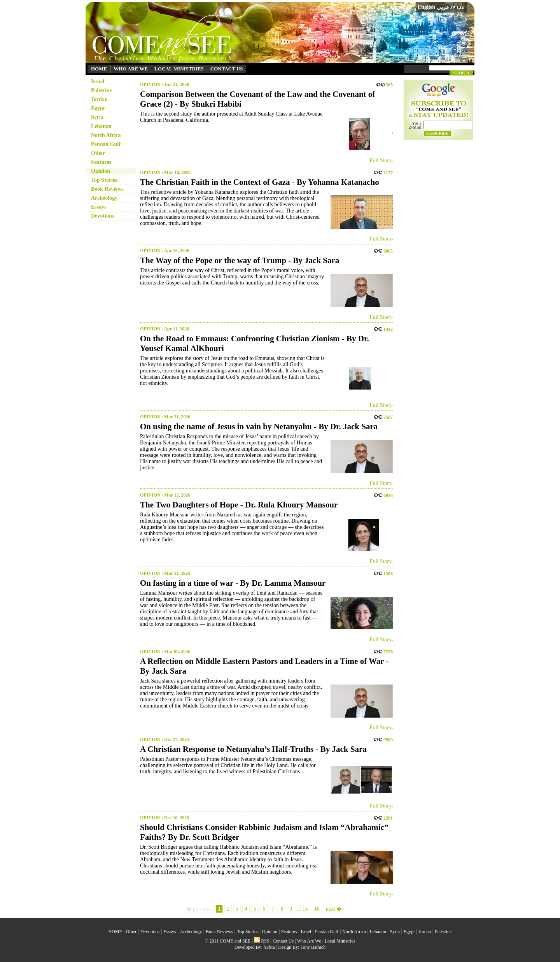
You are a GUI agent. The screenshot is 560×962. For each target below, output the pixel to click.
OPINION (150, 84)
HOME (99, 69)
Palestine (101, 90)
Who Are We (309, 941)
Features (101, 162)
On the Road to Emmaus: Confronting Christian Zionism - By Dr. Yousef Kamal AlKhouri (255, 343)
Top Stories (104, 180)
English (426, 7)
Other (98, 153)
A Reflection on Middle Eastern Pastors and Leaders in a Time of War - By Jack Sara (264, 666)
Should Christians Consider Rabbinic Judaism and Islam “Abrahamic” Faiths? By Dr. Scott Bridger (264, 832)
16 (317, 909)
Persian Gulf (106, 144)
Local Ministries (340, 941)
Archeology (104, 198)
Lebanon (101, 126)
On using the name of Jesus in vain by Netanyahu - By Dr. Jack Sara (259, 427)
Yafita (269, 947)
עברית (458, 7)
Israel (98, 82)
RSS (262, 941)
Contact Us (283, 941)
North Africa (106, 135)
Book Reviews (107, 189)
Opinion (101, 171)
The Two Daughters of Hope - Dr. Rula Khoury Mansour (239, 505)
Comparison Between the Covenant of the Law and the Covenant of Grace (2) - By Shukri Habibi (257, 99)
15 (305, 909)
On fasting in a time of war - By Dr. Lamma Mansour (233, 583)
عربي (443, 7)
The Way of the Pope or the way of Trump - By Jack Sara (240, 260)
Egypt (98, 108)
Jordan (99, 99)
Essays (99, 207)
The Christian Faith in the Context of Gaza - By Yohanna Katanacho (260, 182)
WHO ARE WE (131, 69)
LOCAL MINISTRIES (179, 69)
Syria (97, 117)
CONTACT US (227, 69)
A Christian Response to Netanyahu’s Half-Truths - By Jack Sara (253, 749)
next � (334, 909)
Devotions (102, 216)
